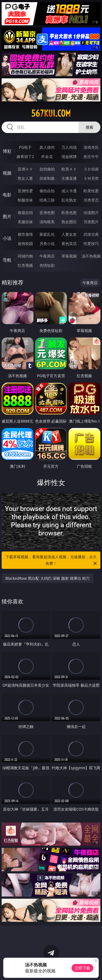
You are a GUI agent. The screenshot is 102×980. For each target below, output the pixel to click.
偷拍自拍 (47, 191)
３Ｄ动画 (91, 169)
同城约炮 (25, 256)
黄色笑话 (69, 244)
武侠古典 (91, 234)
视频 (7, 173)
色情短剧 (47, 265)
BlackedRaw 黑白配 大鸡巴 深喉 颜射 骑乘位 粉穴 (48, 578)
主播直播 (69, 178)
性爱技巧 (91, 244)
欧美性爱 (91, 191)
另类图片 (91, 222)
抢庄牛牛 (91, 156)
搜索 (89, 127)
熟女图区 (69, 222)
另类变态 (91, 200)
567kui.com (51, 113)
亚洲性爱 (25, 191)
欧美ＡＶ (69, 169)
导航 (7, 260)
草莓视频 (69, 256)
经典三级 (47, 200)
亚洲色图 (47, 213)
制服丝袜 (25, 200)
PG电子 (25, 147)
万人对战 (69, 147)
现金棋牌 (69, 156)
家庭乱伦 (47, 234)
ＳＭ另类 (91, 178)
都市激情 (25, 234)
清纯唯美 (47, 222)
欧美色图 (69, 213)
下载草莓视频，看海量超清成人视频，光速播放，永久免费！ (52, 560)
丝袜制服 (47, 178)
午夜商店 (47, 256)
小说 (7, 238)
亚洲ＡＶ (25, 169)
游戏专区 (91, 147)
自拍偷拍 (47, 169)
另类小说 (47, 244)
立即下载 (82, 968)
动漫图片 (91, 213)
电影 (7, 195)
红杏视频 (25, 265)
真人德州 (47, 147)
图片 (7, 216)
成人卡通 (69, 191)
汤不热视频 (91, 256)
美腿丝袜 (25, 222)
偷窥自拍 (25, 213)
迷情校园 (25, 244)
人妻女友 (69, 234)
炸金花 (47, 156)
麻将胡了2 (25, 156)
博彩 (7, 151)
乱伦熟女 (69, 200)
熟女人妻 (25, 178)
